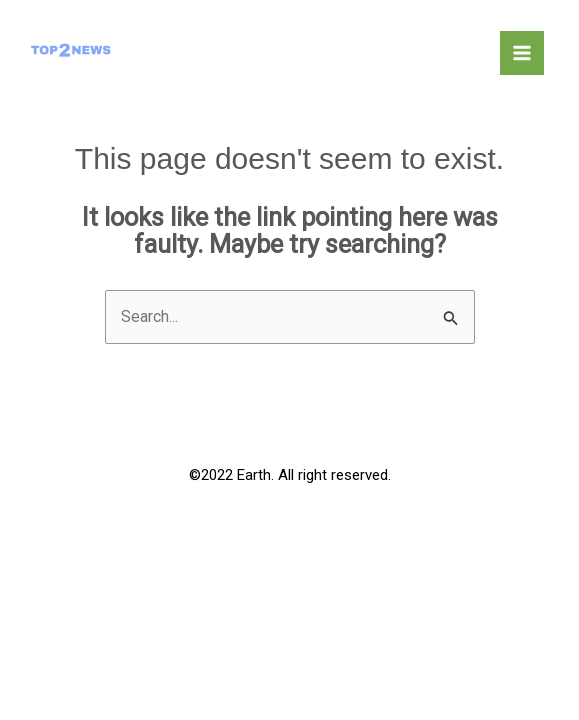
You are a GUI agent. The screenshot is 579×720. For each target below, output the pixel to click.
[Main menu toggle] (522, 53)
